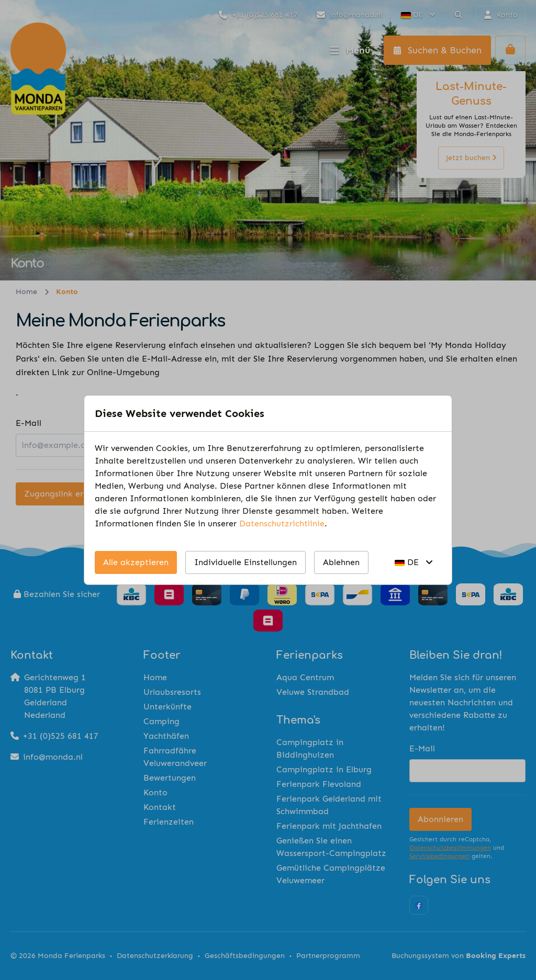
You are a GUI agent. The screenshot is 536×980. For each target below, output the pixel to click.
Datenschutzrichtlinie (282, 523)
